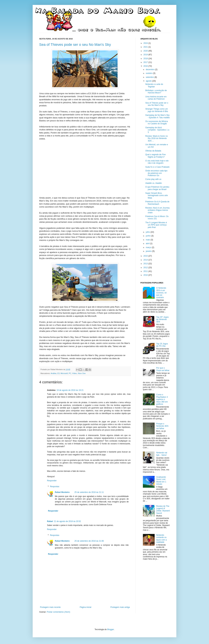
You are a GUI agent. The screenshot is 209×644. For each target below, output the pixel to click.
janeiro (149, 251)
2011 (146, 271)
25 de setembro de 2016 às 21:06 (89, 541)
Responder (52, 481)
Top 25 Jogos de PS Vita (162, 345)
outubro (149, 73)
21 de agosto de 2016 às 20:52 (67, 521)
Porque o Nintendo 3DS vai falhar (162, 426)
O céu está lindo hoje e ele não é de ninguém (157, 162)
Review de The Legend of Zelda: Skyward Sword (163, 510)
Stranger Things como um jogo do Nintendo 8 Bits (157, 110)
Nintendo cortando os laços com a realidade (161, 539)
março (149, 247)
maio (148, 240)
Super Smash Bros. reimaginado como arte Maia (157, 196)
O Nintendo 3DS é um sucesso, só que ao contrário (161, 293)
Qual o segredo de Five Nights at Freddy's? (156, 156)
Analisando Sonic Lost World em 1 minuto (161, 481)
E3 (59, 373)
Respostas (55, 487)
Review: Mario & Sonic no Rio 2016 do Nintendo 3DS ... (157, 138)
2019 (146, 55)
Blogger (111, 629)
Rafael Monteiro (62, 492)
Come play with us (153, 179)
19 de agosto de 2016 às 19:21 (70, 390)
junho (149, 236)
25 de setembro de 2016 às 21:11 (89, 492)
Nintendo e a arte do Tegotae (154, 85)
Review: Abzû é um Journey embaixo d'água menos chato (157, 210)
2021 (146, 47)
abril (148, 244)
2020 (146, 51)
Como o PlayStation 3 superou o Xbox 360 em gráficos (162, 399)
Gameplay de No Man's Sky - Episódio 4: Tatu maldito (158, 116)
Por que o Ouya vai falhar (163, 369)
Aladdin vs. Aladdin (154, 183)
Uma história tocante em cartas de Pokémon (156, 98)
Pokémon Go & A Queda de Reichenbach (157, 203)
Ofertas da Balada (153, 151)
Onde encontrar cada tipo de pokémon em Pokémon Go (156, 173)
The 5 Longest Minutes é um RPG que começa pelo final (156, 225)
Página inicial (85, 607)
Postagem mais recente (50, 607)
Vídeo (74, 373)
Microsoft (64, 373)
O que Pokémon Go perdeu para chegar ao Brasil (157, 188)
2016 (146, 66)
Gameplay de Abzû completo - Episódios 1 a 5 (157, 130)
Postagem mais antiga (120, 607)
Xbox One (82, 373)
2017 (146, 62)
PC (70, 373)
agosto (149, 81)
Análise (53, 373)
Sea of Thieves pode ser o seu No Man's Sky (75, 45)
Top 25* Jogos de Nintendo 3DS (162, 319)
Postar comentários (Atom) (59, 612)
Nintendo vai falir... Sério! (162, 454)
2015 (146, 256)
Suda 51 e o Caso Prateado (157, 167)
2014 (146, 260)
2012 (146, 268)
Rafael (50, 521)
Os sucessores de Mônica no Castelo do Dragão (157, 122)
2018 (146, 59)
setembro (150, 77)
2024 (146, 43)
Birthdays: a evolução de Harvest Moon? (156, 92)
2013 (146, 264)
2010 (146, 275)
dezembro (150, 70)
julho (148, 232)
